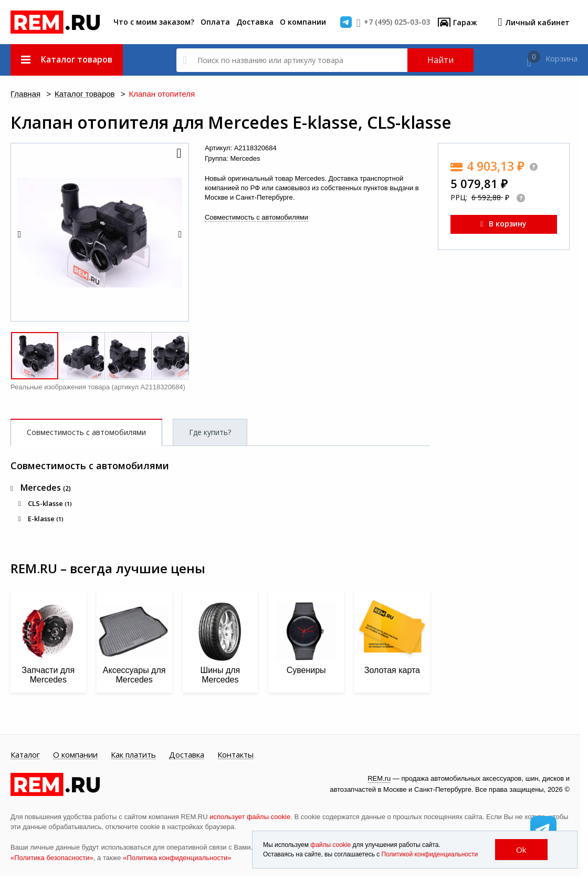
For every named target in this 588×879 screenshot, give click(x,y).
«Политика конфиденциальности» (177, 858)
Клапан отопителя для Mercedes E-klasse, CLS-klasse (231, 122)
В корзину (503, 224)
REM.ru (379, 778)
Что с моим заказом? (154, 22)
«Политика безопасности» (52, 858)
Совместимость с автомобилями (256, 217)
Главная (25, 94)
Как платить (133, 755)
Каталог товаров (85, 94)
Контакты (235, 755)
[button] (178, 154)
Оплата (215, 22)
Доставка (255, 22)
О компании (303, 22)
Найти (440, 60)
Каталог (25, 755)
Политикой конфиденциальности (430, 854)
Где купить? (210, 432)
